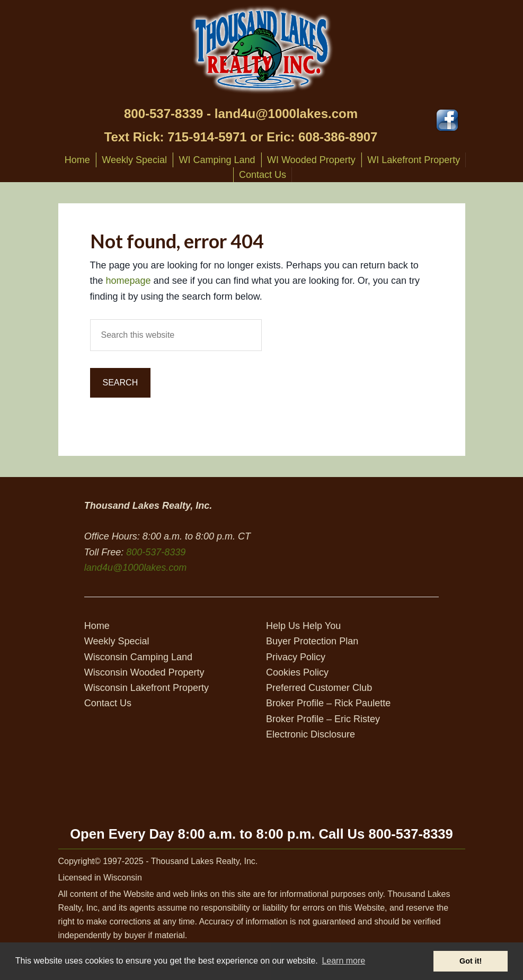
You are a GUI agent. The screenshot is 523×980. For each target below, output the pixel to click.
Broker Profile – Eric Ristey (323, 719)
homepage (128, 281)
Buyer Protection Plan (312, 641)
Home (97, 626)
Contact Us (108, 703)
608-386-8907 (338, 137)
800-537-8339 (163, 114)
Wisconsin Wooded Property (144, 672)
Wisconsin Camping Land (138, 657)
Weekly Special (117, 641)
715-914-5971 (207, 137)
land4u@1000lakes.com (286, 114)
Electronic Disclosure (311, 734)
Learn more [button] (343, 961)
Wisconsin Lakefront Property (147, 688)
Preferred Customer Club (319, 688)
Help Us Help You (303, 626)
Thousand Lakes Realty (262, 50)
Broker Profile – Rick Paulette (328, 703)
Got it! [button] (471, 961)
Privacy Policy (296, 657)
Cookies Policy (297, 672)
